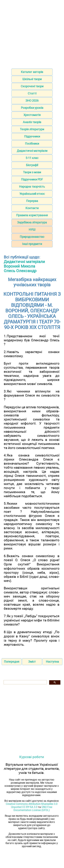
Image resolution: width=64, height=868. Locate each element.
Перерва (32, 201)
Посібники (32, 144)
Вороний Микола (19, 266)
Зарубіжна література (32, 222)
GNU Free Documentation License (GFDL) (33, 809)
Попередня (12, 662)
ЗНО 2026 (32, 101)
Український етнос (32, 194)
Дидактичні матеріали (32, 151)
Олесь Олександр (20, 271)
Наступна (52, 662)
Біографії (32, 165)
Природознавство (32, 237)
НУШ (32, 230)
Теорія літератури (32, 129)
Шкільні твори (32, 79)
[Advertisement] (32, 33)
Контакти (32, 208)
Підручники (32, 136)
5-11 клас (32, 158)
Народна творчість (32, 187)
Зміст (32, 662)
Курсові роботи (32, 757)
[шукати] (25, 682)
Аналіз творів (32, 122)
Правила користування (32, 215)
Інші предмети (32, 244)
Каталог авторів (32, 72)
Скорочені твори (32, 86)
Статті (32, 93)
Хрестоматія (32, 115)
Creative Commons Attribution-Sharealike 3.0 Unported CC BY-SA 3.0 (32, 805)
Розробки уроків (32, 108)
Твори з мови (32, 172)
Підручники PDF (32, 179)
